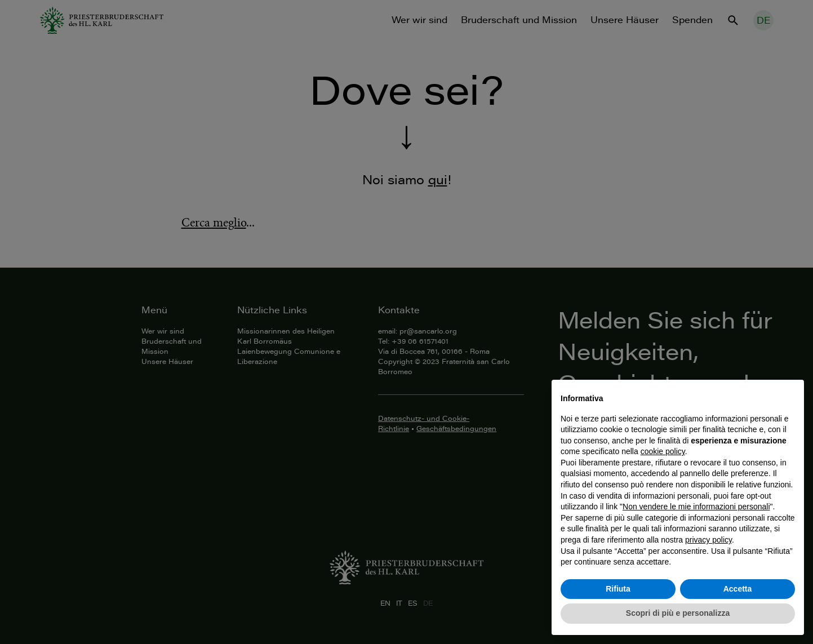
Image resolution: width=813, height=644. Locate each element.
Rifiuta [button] (618, 589)
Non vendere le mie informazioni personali (696, 507)
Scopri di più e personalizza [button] (678, 613)
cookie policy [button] (663, 451)
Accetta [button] (738, 589)
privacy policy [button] (708, 540)
